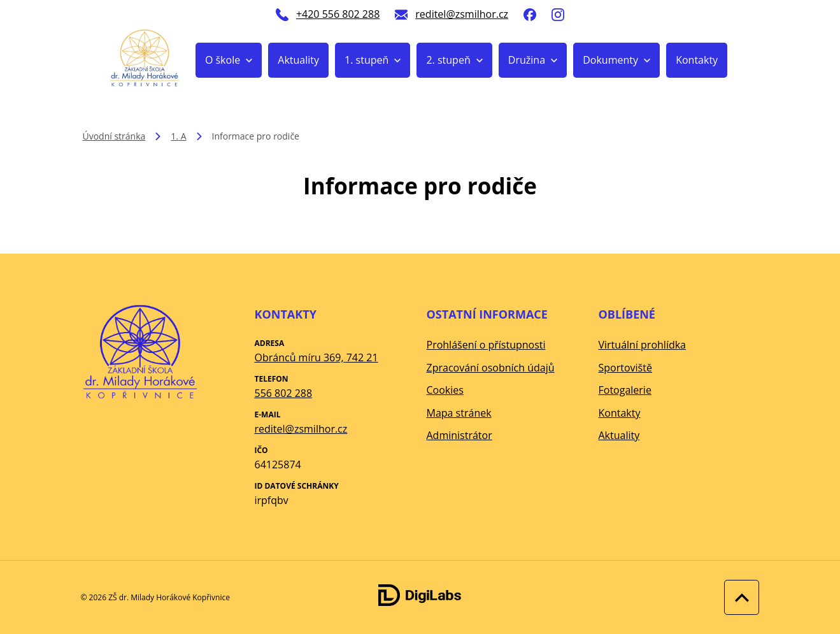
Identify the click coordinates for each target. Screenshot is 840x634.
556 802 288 (284, 393)
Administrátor (459, 435)
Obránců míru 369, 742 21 (317, 357)
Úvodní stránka (114, 136)
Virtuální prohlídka (643, 345)
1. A (178, 136)
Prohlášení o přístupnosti (486, 345)
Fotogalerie (625, 390)
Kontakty (697, 60)
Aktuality (298, 60)
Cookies (445, 390)
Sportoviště (625, 368)
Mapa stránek (459, 413)
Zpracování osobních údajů (491, 368)
